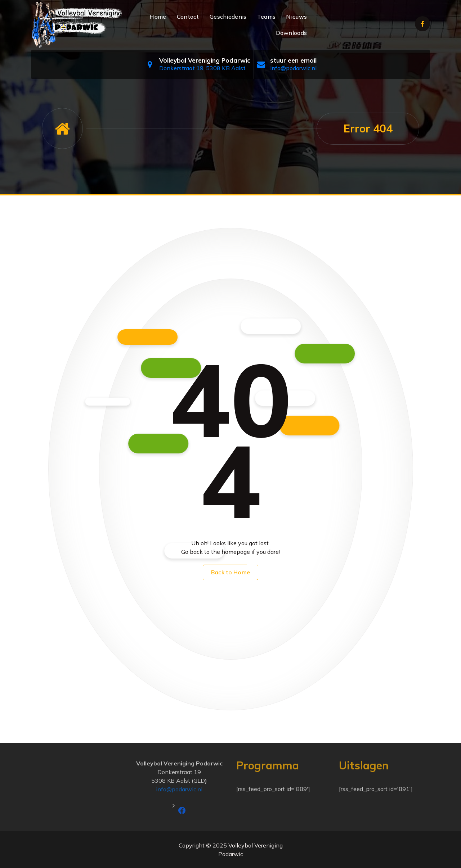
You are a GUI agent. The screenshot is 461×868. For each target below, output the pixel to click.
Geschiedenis (228, 17)
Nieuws (296, 17)
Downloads (292, 33)
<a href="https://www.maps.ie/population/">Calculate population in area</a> (77, 786)
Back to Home (230, 572)
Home (158, 17)
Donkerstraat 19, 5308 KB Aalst (202, 68)
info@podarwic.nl (293, 68)
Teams (267, 17)
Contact (188, 17)
